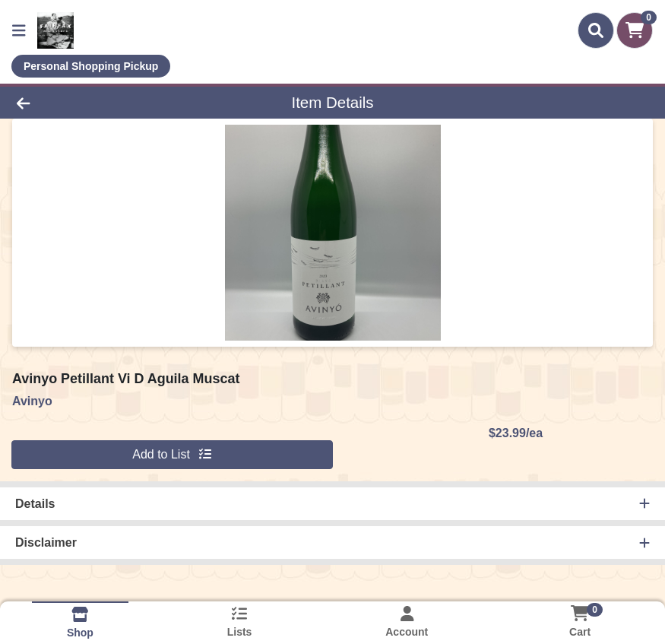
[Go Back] (92, 103)
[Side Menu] (19, 30)
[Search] (596, 30)
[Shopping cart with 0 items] (635, 30)
